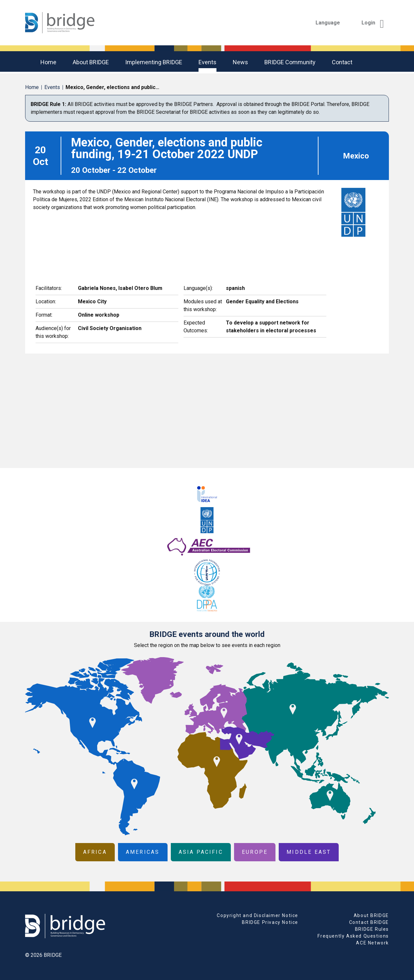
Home (48, 62)
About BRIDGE (91, 62)
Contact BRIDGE (369, 922)
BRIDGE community (290, 62)
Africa (95, 852)
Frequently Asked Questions (353, 936)
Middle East (309, 852)
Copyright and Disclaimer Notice (258, 915)
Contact (342, 62)
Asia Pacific (201, 852)
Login (373, 23)
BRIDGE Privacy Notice (270, 922)
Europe (255, 852)
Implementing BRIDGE (154, 62)
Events (207, 62)
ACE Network (372, 943)
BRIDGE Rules (372, 929)
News (240, 62)
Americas (143, 852)
